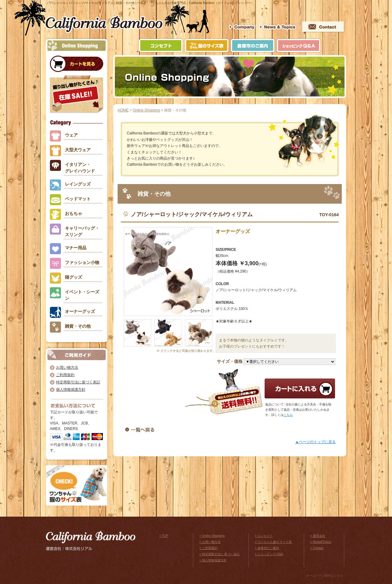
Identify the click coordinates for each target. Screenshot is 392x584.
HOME (123, 110)
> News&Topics (321, 542)
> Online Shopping (212, 536)
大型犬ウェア (78, 150)
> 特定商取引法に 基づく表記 (219, 554)
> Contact (317, 548)
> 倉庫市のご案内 (267, 548)
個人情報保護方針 (71, 390)
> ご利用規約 (208, 548)
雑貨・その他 (78, 326)
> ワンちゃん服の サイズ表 (273, 542)
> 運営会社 (318, 536)
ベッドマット (78, 199)
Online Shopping (147, 110)
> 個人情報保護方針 (213, 560)
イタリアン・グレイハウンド (80, 168)
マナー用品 (76, 248)
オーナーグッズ (80, 311)
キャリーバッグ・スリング (82, 231)
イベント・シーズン (82, 295)
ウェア (71, 135)
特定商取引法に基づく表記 (78, 382)
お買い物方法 (67, 367)
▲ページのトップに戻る (315, 442)
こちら (288, 415)
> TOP (164, 536)
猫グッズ (73, 277)
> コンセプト (264, 536)
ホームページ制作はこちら (325, 576)
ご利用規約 (65, 375)
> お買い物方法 (210, 542)
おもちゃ (73, 213)
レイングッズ (78, 184)
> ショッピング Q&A (269, 554)
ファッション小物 (82, 262)
